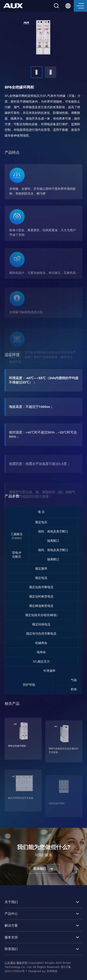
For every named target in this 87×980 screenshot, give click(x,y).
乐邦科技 (52, 976)
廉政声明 (22, 968)
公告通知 (10, 968)
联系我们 (43, 874)
